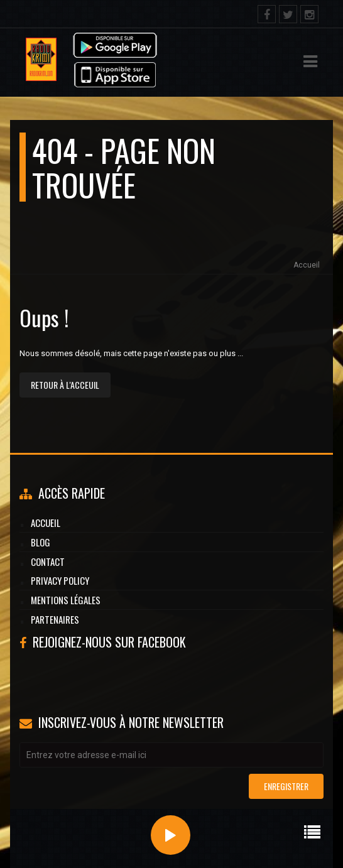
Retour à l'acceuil (65, 385)
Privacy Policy (60, 580)
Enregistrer (286, 786)
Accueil (307, 265)
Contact (48, 561)
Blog (41, 542)
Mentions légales (66, 600)
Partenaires (55, 619)
